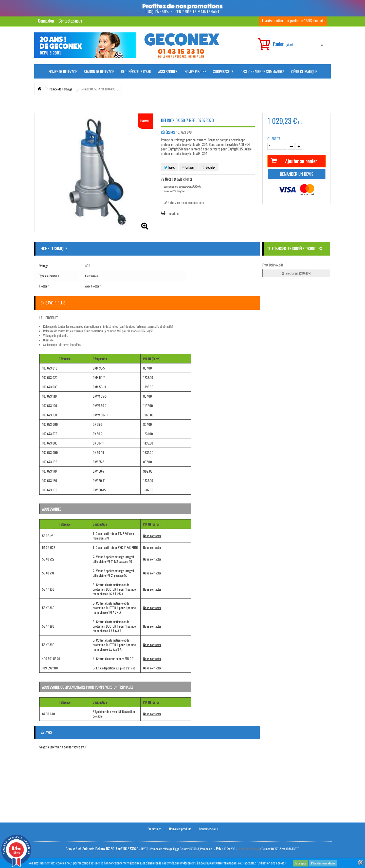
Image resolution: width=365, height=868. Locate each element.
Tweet (169, 167)
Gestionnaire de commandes (262, 71)
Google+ (208, 167)
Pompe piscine (195, 71)
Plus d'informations (323, 863)
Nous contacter (152, 536)
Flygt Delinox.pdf (273, 265)
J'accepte (300, 863)
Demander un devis (297, 174)
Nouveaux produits (180, 828)
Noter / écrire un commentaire (184, 202)
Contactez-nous (70, 21)
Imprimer (174, 213)
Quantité (274, 139)
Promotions (154, 828)
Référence (168, 132)
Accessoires (168, 71)
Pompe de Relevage (63, 71)
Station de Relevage (99, 71)
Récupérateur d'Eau (136, 71)
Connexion (46, 21)
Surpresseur (223, 71)
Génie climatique (304, 71)
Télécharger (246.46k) (296, 273)
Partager (188, 167)
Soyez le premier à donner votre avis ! (63, 747)
